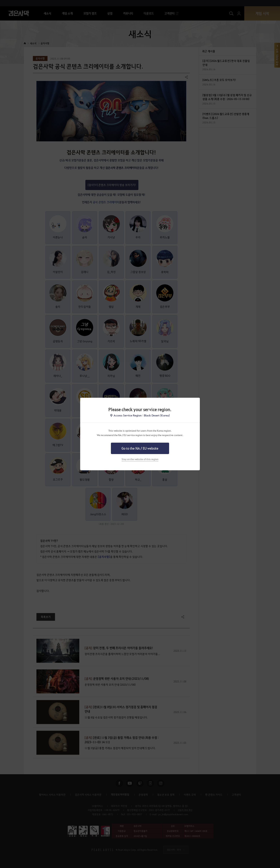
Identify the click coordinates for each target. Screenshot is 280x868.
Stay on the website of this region (140, 459)
